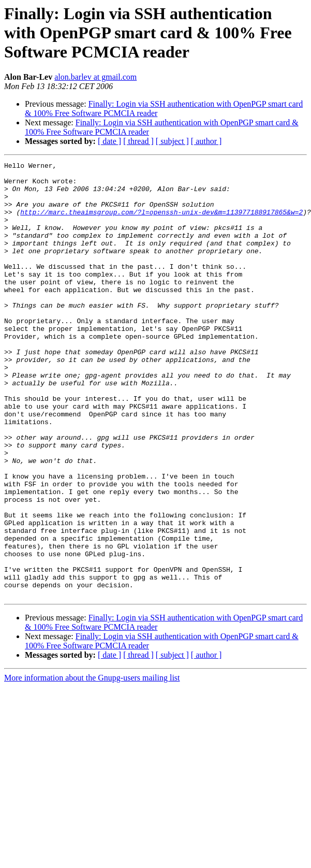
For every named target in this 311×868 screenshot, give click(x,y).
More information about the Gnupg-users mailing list (92, 765)
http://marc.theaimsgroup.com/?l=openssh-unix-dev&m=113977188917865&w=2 (161, 223)
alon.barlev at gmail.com (95, 77)
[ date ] (109, 141)
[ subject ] (172, 141)
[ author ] (206, 141)
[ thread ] (138, 141)
